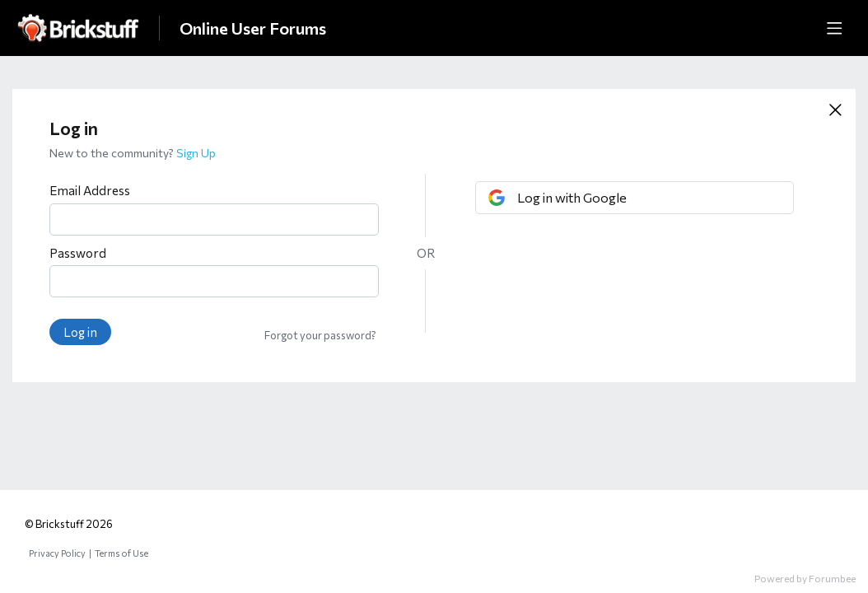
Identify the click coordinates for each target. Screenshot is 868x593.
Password (78, 253)
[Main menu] (834, 28)
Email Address (90, 190)
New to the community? (113, 153)
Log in (80, 332)
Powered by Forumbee (805, 578)
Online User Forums (253, 28)
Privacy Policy (57, 553)
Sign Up (196, 153)
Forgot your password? (320, 335)
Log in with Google (572, 197)
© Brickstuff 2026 (69, 524)
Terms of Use (121, 553)
